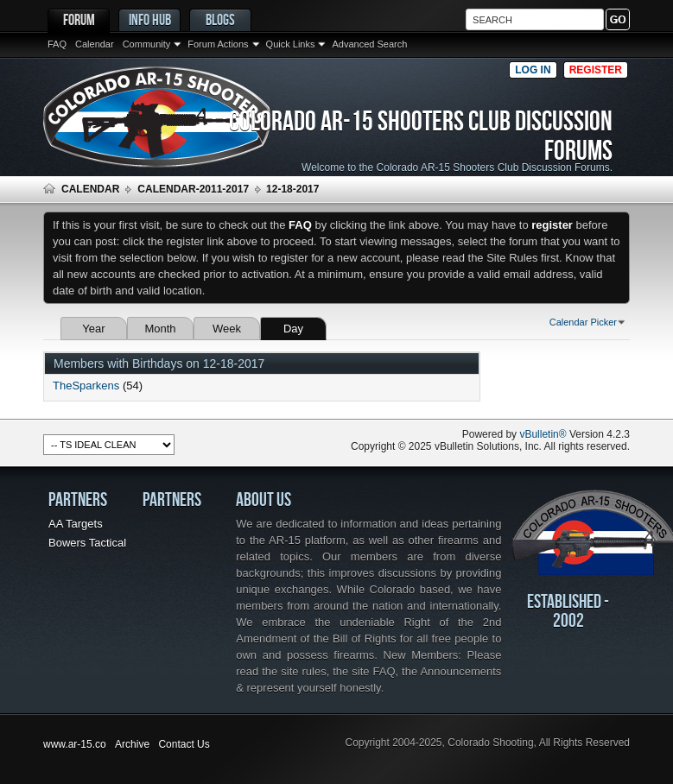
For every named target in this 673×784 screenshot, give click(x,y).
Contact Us (184, 744)
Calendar (95, 44)
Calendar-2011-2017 (193, 189)
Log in (533, 70)
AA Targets (76, 524)
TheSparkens (86, 386)
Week (227, 329)
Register (596, 70)
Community (147, 44)
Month (160, 329)
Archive (132, 744)
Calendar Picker (583, 322)
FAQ (57, 44)
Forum (79, 19)
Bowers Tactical (87, 543)
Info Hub (150, 19)
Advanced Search (369, 44)
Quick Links (291, 44)
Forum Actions (218, 44)
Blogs (220, 19)
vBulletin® (543, 434)
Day (293, 329)
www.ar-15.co (75, 744)
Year (93, 329)
